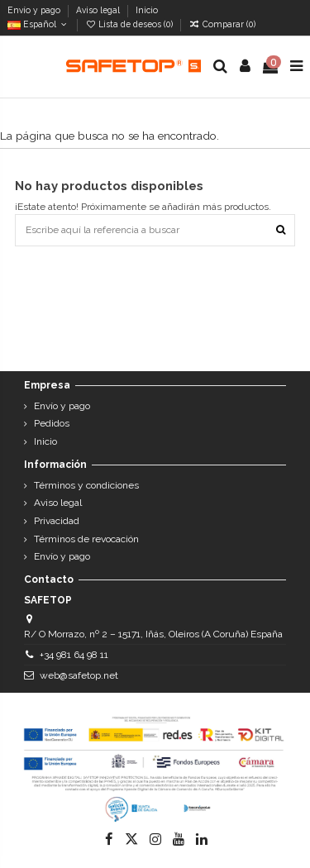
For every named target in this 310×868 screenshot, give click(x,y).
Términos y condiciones (86, 485)
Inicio (147, 10)
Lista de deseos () (130, 24)
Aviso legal (99, 10)
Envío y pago (35, 10)
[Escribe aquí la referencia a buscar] (281, 230)
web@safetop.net (79, 675)
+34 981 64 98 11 (74, 655)
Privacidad (57, 521)
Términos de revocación (86, 539)
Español (38, 24)
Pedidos (52, 423)
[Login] (246, 67)
